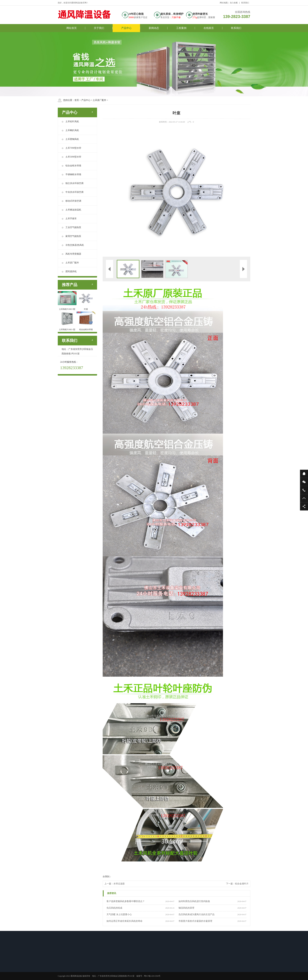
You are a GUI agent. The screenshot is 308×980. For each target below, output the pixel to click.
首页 (77, 100)
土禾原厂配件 (99, 100)
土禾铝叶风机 (70, 122)
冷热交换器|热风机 (73, 245)
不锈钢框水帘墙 (72, 174)
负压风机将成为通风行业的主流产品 (197, 914)
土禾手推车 (69, 219)
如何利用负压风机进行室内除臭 (194, 901)
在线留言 (209, 28)
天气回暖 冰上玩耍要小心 (119, 914)
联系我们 (245, 3)
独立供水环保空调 (73, 183)
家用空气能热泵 (72, 236)
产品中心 (126, 28)
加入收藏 (234, 3)
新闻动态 (154, 28)
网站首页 (72, 28)
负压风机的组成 (114, 908)
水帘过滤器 (119, 884)
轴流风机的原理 (186, 908)
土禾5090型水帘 (72, 157)
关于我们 (99, 28)
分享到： (107, 877)
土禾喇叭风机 (70, 130)
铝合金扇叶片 (242, 884)
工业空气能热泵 (72, 227)
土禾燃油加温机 (72, 210)
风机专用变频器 (72, 254)
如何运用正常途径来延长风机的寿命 (124, 921)
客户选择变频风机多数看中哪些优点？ (126, 901)
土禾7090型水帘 (72, 148)
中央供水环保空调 (73, 192)
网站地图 (224, 3)
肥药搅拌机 (69, 272)
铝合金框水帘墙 (72, 166)
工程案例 (181, 28)
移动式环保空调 (72, 201)
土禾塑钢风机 (70, 139)
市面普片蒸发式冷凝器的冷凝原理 (195, 921)
